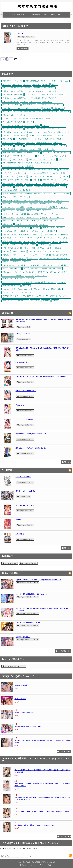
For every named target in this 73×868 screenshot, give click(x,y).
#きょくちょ (17, 84)
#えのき (46, 255)
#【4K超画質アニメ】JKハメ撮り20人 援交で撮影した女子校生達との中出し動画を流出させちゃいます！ (35, 297)
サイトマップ (22, 15)
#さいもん (26, 262)
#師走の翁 (36, 84)
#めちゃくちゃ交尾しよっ (11, 286)
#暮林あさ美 (51, 231)
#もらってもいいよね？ (57, 156)
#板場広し (44, 224)
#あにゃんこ (56, 245)
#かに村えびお (8, 187)
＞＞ (11, 59)
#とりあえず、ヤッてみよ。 (12, 173)
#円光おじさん (41, 275)
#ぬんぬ (63, 146)
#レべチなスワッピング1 (11, 292)
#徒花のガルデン (61, 183)
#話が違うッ (59, 248)
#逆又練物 (6, 255)
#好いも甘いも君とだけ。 (60, 255)
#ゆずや (54, 81)
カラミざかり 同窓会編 (21, 685)
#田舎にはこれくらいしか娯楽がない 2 (15, 98)
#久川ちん (65, 180)
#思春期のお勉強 (48, 228)
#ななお (30, 238)
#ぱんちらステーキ (35, 252)
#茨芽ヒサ (62, 282)
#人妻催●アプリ (15, 269)
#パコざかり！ (22, 115)
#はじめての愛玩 (35, 149)
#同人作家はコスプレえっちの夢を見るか (16, 228)
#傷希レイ (36, 234)
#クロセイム (7, 135)
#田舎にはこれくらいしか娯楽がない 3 (43, 98)
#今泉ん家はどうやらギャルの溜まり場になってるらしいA (21, 108)
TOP (13, 15)
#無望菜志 (6, 252)
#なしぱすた (41, 207)
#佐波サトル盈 (49, 149)
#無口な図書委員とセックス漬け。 (37, 81)
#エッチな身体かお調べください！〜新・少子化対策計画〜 (22, 194)
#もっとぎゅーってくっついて (12, 129)
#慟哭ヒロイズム (8, 211)
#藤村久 (45, 125)
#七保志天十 (50, 200)
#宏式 (33, 245)
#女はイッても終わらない (20, 245)
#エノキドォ (7, 112)
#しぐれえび (64, 81)
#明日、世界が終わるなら (11, 248)
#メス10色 (31, 207)
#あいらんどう (8, 139)
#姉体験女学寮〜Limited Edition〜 (24, 156)
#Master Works (19, 238)
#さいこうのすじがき (50, 221)
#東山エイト (18, 81)
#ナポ (5, 269)
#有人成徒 (30, 142)
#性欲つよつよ (58, 108)
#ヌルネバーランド (32, 95)
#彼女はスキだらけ (56, 217)
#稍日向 (31, 135)
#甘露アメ (65, 176)
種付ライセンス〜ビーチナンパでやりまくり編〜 (28, 727)
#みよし (5, 197)
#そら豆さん (24, 197)
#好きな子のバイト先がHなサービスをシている (46, 269)
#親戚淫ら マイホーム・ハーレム (26, 224)
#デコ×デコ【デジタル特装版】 (13, 275)
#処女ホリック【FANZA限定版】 (13, 279)
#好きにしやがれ (8, 115)
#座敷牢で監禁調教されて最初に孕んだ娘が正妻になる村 (21, 153)
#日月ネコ (29, 122)
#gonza (54, 84)
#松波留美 (30, 166)
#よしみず (23, 149)
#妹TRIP (60, 135)
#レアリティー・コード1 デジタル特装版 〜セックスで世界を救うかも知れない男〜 (30, 170)
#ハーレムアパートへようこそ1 (13, 166)
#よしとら (6, 156)
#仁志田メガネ (29, 241)
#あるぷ (61, 159)
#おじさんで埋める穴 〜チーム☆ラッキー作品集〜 (51, 173)
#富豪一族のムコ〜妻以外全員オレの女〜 (16, 180)
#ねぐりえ (19, 146)
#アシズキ (28, 173)
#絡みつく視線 (8, 146)
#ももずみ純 (33, 258)
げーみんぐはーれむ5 (20, 699)
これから (20, 33)
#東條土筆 (20, 207)
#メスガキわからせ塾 (10, 231)
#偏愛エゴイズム (8, 217)
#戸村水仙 (20, 211)
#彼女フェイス (35, 101)
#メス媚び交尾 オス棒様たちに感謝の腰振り (54, 258)
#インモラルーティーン (48, 159)
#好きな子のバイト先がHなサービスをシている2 (18, 272)
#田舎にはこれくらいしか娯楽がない (53, 95)
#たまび (5, 245)
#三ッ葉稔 (58, 204)
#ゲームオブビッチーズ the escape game (16, 234)
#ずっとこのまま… (19, 159)
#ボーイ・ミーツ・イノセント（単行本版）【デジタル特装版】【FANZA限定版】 (29, 282)
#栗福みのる (65, 112)
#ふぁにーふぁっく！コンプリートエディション (41, 146)
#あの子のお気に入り (44, 142)
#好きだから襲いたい (18, 258)
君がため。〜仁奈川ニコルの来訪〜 (24, 713)
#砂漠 (49, 248)
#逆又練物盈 (24, 231)
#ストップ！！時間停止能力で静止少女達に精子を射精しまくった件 (36, 112)
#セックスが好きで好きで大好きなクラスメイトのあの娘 (21, 125)
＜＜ (3, 59)
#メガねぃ (61, 228)
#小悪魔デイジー (20, 135)
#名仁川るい (7, 204)
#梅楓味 (59, 139)
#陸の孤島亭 (7, 81)
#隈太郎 (5, 262)
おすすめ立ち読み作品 (26, 37)
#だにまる (6, 84)
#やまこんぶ (33, 159)
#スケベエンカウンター (50, 180)
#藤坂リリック (8, 224)
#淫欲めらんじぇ (46, 204)
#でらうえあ (61, 238)
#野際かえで (35, 221)
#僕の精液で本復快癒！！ (46, 135)
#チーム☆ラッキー (9, 176)
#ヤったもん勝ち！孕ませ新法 (12, 122)
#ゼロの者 (26, 286)
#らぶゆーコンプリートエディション (50, 105)
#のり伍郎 (47, 108)
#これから (63, 241)
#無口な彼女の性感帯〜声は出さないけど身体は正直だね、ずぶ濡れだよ (26, 163)
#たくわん (55, 214)
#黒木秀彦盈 (64, 170)
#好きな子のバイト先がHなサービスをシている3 (53, 272)
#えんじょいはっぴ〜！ (62, 194)
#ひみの (46, 84)
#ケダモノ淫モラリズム (62, 153)
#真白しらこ (47, 101)
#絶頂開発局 (53, 207)
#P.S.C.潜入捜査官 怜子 (23, 139)
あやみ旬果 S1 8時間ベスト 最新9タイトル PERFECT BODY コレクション (35, 825)
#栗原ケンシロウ (8, 221)
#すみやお (33, 204)
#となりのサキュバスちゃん (45, 238)
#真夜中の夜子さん (38, 248)
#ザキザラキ (33, 176)
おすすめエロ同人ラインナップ (28, 583)
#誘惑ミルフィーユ (19, 252)
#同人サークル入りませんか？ (12, 95)
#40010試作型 (48, 183)
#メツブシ (30, 275)
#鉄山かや (31, 279)
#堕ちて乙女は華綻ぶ (10, 149)
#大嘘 (63, 187)
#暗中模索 (53, 91)
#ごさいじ (36, 228)
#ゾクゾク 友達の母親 (10, 190)
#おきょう (6, 159)
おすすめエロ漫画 (24, 327)
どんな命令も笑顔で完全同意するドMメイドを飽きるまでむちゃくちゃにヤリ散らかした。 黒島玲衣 (42, 811)
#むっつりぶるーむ (33, 211)
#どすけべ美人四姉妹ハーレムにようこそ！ (51, 129)
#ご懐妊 (14, 197)
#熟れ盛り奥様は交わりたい (12, 241)
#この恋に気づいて (29, 105)
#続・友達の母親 (8, 183)
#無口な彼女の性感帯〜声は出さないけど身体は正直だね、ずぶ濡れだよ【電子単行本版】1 (32, 289)
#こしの (5, 258)
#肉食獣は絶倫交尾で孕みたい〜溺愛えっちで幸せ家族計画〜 (22, 200)
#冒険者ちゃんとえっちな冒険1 (44, 88)
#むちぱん (47, 194)
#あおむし (64, 207)
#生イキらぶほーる (43, 241)
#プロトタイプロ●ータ (33, 183)
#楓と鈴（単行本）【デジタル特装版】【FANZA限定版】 (21, 265)
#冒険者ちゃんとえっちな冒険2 (13, 91)
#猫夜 (48, 118)
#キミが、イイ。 (62, 200)
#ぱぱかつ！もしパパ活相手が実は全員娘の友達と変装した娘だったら (25, 214)
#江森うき (36, 180)
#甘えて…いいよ (8, 207)
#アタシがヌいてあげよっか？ (36, 91)
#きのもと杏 (30, 129)
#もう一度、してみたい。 (11, 105)
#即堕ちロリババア (20, 204)
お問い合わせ (35, 15)
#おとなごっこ (43, 245)
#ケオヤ (24, 101)
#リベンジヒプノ (33, 217)
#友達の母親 (24, 190)
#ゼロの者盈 (7, 238)
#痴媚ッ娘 (22, 176)
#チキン (27, 84)
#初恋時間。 (16, 262)
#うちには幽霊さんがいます (49, 176)
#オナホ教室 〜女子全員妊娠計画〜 (47, 187)
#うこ (55, 241)
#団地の (44, 217)
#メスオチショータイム (10, 101)
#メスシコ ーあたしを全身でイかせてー (55, 234)
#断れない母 (20, 187)
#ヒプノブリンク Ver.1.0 (52, 252)
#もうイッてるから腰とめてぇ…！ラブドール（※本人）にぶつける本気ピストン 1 (41, 132)
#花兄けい (46, 211)
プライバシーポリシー (51, 15)
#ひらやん (20, 217)
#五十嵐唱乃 (7, 132)
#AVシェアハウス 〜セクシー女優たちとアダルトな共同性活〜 (23, 118)
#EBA (26, 269)
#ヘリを (24, 255)
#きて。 (16, 255)
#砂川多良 (38, 139)
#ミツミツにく (27, 292)
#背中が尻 (58, 142)
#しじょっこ (47, 153)
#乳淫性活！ (48, 139)
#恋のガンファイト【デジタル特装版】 (55, 265)
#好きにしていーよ (38, 231)
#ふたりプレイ (35, 255)
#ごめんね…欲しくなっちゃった (13, 142)
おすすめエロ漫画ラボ (34, 862)
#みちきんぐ (42, 156)
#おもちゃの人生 (23, 221)
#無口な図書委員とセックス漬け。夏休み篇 (17, 88)
